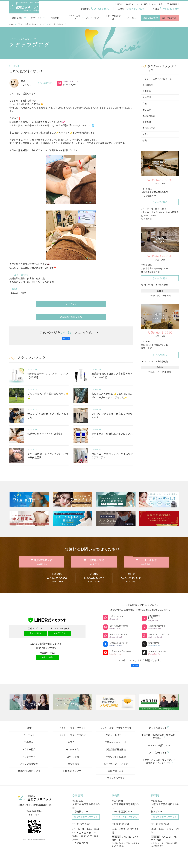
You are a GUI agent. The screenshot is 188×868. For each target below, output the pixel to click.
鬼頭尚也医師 (149, 128)
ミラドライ (71, 303)
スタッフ (147, 134)
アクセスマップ (86, 813)
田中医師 (147, 121)
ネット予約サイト (159, 724)
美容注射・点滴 (116, 767)
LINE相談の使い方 (72, 767)
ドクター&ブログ (74, 17)
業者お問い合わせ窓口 (29, 767)
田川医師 (147, 97)
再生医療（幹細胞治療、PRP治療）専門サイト (159, 733)
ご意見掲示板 (72, 760)
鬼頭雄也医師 (149, 115)
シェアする (66, 338)
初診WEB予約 (150, 17)
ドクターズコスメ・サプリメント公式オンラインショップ (159, 758)
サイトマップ (35, 813)
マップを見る (160, 202)
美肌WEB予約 (169, 17)
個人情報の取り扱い (35, 809)
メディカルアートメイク (116, 760)
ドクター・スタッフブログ (72, 731)
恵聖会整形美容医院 (116, 746)
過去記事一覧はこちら (71, 316)
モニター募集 (72, 746)
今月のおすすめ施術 (116, 753)
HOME (29, 724)
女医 (145, 103)
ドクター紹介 (29, 746)
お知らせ (72, 739)
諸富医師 (147, 109)
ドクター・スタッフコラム (72, 724)
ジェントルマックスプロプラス (116, 724)
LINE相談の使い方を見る (47, 646)
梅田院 (155, 792)
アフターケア (93, 17)
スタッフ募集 (72, 753)
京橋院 (116, 792)
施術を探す (17, 17)
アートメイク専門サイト (159, 742)
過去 (145, 140)
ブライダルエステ (116, 774)
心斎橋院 (77, 792)
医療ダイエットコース (116, 739)
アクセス (132, 17)
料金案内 (55, 17)
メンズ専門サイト (159, 749)
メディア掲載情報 (113, 17)
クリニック (36, 17)
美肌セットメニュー (116, 731)
